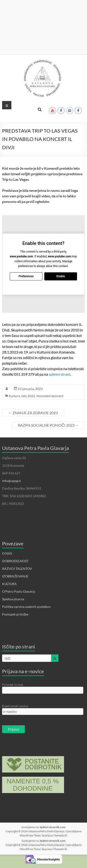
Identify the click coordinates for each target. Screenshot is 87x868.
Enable (61, 276)
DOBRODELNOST (15, 561)
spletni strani (59, 374)
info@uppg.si (11, 481)
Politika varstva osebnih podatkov (26, 607)
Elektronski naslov (15, 706)
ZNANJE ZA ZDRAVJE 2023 (33, 413)
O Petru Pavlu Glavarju (19, 591)
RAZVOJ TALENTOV (17, 569)
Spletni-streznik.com (53, 827)
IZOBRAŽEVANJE (15, 576)
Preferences (26, 276)
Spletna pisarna (13, 599)
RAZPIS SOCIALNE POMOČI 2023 (48, 425)
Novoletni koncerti (50, 396)
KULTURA (9, 584)
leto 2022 (28, 396)
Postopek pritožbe (15, 614)
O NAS (7, 553)
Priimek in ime (13, 685)
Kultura (14, 396)
